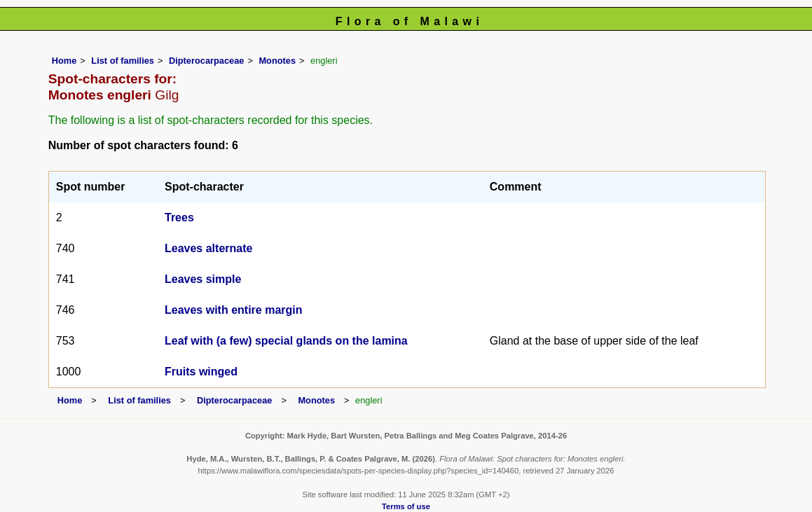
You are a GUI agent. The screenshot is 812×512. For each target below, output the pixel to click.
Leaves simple (203, 279)
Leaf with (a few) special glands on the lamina (286, 341)
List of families (123, 61)
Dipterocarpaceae (206, 61)
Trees (179, 217)
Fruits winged (201, 372)
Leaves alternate (208, 248)
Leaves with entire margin (234, 310)
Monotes (277, 61)
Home (64, 61)
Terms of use (406, 506)
